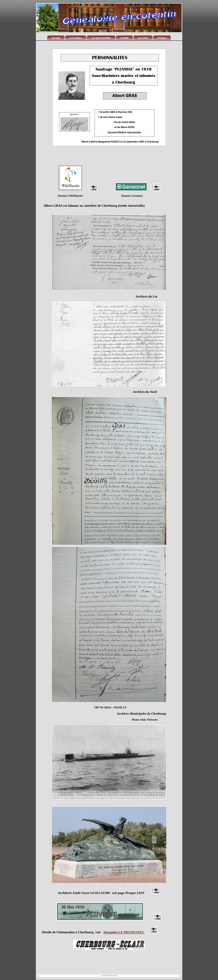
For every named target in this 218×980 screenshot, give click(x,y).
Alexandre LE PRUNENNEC (124, 932)
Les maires (76, 38)
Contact (162, 38)
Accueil (56, 38)
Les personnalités (101, 38)
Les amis (143, 38)
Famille (124, 38)
